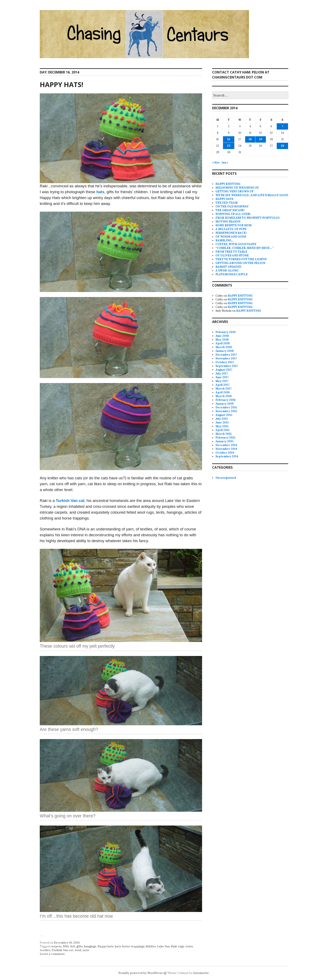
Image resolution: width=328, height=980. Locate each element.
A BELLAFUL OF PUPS (231, 229)
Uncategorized (226, 478)
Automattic (201, 973)
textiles (45, 950)
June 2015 (222, 422)
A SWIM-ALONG (227, 271)
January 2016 (225, 404)
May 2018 (222, 340)
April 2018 (223, 343)
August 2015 (224, 415)
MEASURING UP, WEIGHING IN (237, 188)
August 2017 (224, 370)
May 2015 (222, 426)
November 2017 (226, 358)
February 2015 (225, 438)
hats (100, 192)
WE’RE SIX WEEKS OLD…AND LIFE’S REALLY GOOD (252, 195)
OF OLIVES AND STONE (232, 255)
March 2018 (224, 347)
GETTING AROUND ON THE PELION (240, 263)
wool (78, 950)
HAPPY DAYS (224, 199)
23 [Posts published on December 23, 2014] (229, 146)
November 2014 (226, 449)
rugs (181, 946)
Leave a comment (52, 954)
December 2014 (226, 445)
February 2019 (225, 332)
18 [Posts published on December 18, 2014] (250, 139)
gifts (79, 946)
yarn (86, 950)
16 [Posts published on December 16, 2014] (229, 139)
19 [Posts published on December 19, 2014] (261, 139)
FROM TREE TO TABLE (231, 252)
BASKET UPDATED (228, 267)
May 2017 (222, 381)
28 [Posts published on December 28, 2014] (282, 146)
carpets (56, 946)
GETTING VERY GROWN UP (234, 191)
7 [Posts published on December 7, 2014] (283, 126)
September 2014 (227, 456)
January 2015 (224, 441)
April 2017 (222, 385)
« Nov (216, 163)
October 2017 (225, 362)
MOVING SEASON (228, 222)
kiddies (151, 946)
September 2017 (227, 366)
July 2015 (222, 419)
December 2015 (226, 407)
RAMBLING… (224, 240)
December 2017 (226, 355)
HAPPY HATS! (61, 84)
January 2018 (225, 351)
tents (189, 946)
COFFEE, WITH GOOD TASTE (236, 244)
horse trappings (133, 946)
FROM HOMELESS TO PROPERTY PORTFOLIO (248, 218)
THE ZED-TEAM (227, 203)
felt (73, 946)
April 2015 (222, 430)
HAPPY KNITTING (228, 184)
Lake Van (163, 946)
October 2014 (225, 453)
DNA (66, 946)
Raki (174, 946)
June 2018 (222, 336)
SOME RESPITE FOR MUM (234, 225)
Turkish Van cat (70, 501)
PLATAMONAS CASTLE (232, 274)
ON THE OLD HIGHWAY (232, 206)
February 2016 (225, 400)
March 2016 (224, 396)
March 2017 (224, 389)
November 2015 (226, 411)
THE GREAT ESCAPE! (230, 210)
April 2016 (223, 392)
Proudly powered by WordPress (141, 973)
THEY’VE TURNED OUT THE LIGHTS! (241, 259)
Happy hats (106, 946)
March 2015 (224, 434)
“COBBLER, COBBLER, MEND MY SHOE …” (245, 248)
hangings (90, 946)
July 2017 (222, 374)
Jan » (225, 163)
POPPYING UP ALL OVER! (233, 214)
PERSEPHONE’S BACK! (231, 233)
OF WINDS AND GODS (231, 237)
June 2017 (222, 377)
